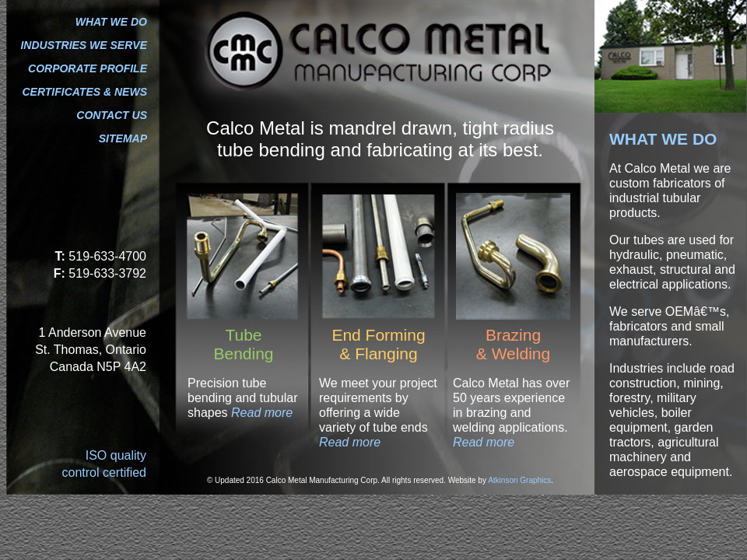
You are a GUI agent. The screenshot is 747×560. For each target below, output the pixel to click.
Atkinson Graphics (519, 480)
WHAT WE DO (111, 22)
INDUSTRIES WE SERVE (84, 45)
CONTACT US (112, 115)
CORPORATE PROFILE (88, 68)
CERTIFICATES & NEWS (85, 92)
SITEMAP (123, 138)
